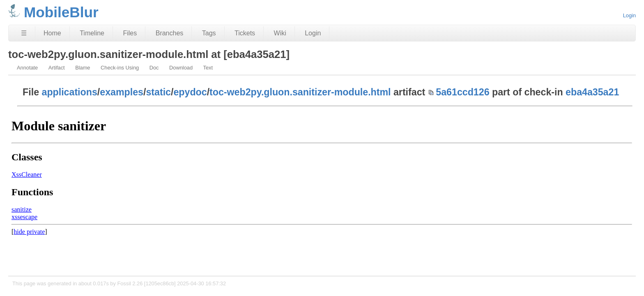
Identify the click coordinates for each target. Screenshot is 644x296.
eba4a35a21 (592, 92)
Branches (170, 33)
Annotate (27, 68)
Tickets (245, 33)
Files (130, 33)
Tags (209, 33)
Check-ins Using (120, 68)
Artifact (57, 68)
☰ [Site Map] (24, 33)
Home (52, 33)
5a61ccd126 (462, 92)
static (158, 92)
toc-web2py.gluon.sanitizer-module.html (300, 92)
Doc (154, 68)
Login (629, 15)
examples (122, 92)
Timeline (92, 33)
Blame (83, 68)
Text (208, 68)
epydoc (190, 92)
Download (181, 68)
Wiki (280, 33)
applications (70, 92)
